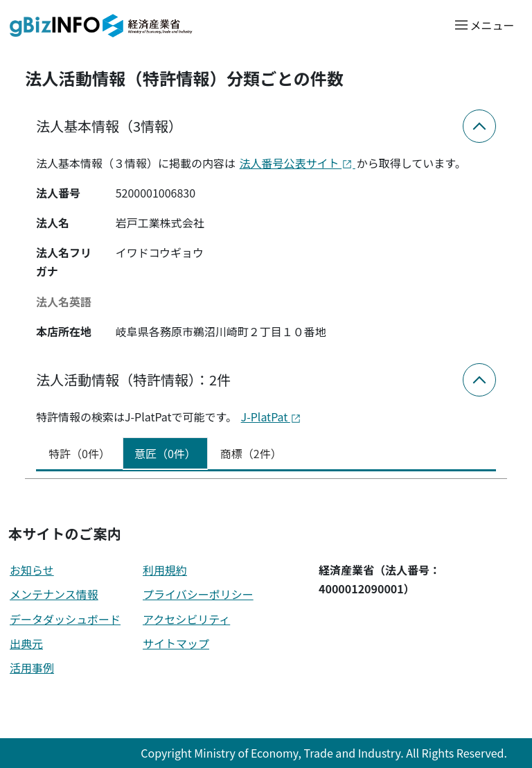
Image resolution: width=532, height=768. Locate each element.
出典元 (26, 643)
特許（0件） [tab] (79, 453)
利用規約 (165, 570)
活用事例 (32, 667)
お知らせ (32, 570)
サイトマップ (176, 643)
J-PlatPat (271, 417)
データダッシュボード (65, 619)
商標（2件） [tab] (251, 453)
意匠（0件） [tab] (165, 453)
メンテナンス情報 (54, 594)
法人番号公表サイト (298, 163)
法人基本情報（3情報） (109, 126)
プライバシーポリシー (198, 594)
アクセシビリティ (186, 619)
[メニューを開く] (484, 25)
